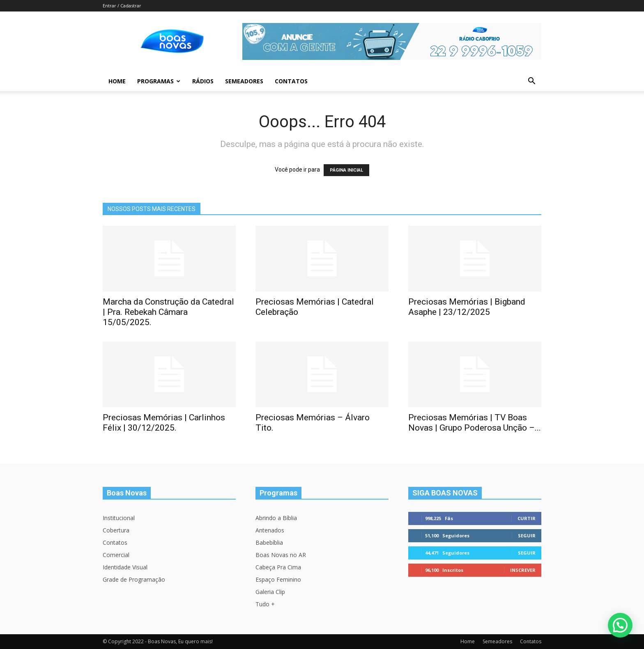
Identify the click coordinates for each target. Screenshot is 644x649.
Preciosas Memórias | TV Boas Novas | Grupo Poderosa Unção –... (475, 423)
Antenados (270, 530)
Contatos (291, 81)
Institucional (119, 518)
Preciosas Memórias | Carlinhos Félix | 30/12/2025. (164, 423)
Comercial (116, 555)
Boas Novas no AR (281, 555)
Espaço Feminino (278, 579)
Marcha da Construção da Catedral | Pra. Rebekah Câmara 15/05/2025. (168, 312)
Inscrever (523, 570)
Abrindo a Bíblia (276, 518)
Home (117, 81)
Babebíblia (269, 542)
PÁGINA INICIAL (346, 170)
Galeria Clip (270, 592)
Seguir (527, 535)
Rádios (203, 81)
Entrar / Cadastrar (122, 6)
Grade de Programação (134, 579)
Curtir (527, 518)
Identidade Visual (125, 567)
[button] (531, 82)
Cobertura (116, 530)
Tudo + (265, 604)
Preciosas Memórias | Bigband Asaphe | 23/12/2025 (467, 307)
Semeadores (244, 81)
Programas (159, 81)
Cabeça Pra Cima (278, 567)
